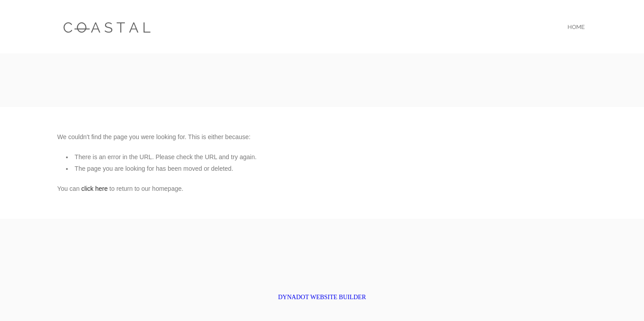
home (576, 27)
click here (94, 189)
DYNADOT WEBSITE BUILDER (322, 297)
